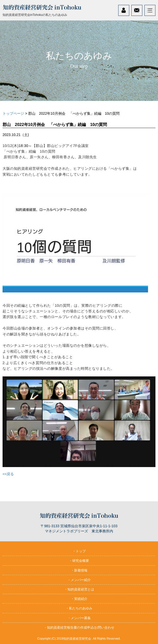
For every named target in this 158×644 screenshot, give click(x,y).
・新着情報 (79, 570)
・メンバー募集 (79, 618)
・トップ (79, 551)
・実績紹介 (79, 599)
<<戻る (8, 474)
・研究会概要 (79, 561)
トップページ (13, 113)
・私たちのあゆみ (79, 608)
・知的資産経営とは (79, 589)
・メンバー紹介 (79, 580)
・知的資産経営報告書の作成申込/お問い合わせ (79, 627)
